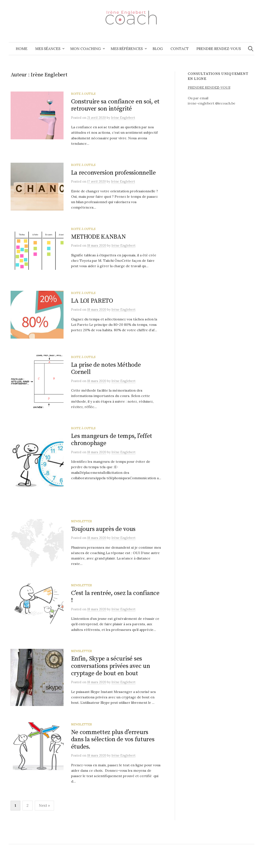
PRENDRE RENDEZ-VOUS (209, 87)
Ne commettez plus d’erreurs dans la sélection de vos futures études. (113, 751)
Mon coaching (85, 49)
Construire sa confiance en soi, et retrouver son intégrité (115, 105)
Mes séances (48, 49)
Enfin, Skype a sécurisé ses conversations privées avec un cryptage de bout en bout (111, 676)
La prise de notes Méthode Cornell (106, 374)
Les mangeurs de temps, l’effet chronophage (112, 445)
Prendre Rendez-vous (219, 49)
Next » (44, 817)
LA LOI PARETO (92, 304)
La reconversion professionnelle (113, 173)
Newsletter (81, 529)
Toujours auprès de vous (103, 537)
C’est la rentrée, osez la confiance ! (115, 607)
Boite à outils (83, 94)
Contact (180, 49)
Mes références (127, 49)
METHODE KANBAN (98, 238)
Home (22, 49)
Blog (158, 49)
